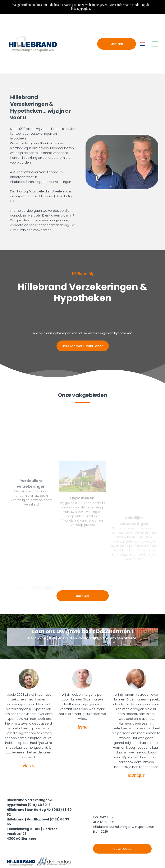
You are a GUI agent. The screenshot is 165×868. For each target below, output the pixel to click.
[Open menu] (155, 44)
